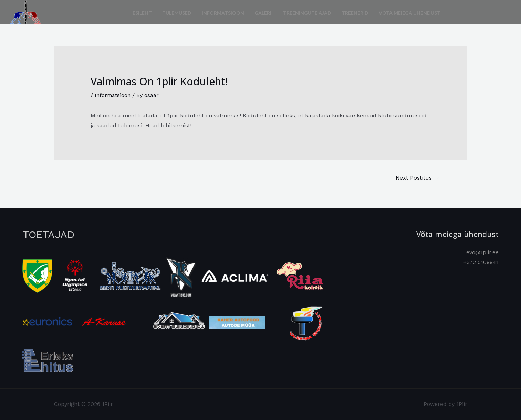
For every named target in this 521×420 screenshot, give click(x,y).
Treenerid (355, 12)
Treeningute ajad (307, 12)
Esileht (142, 12)
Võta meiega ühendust (410, 12)
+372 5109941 (481, 263)
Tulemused (177, 12)
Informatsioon (223, 12)
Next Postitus (417, 178)
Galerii (264, 12)
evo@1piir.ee (482, 253)
